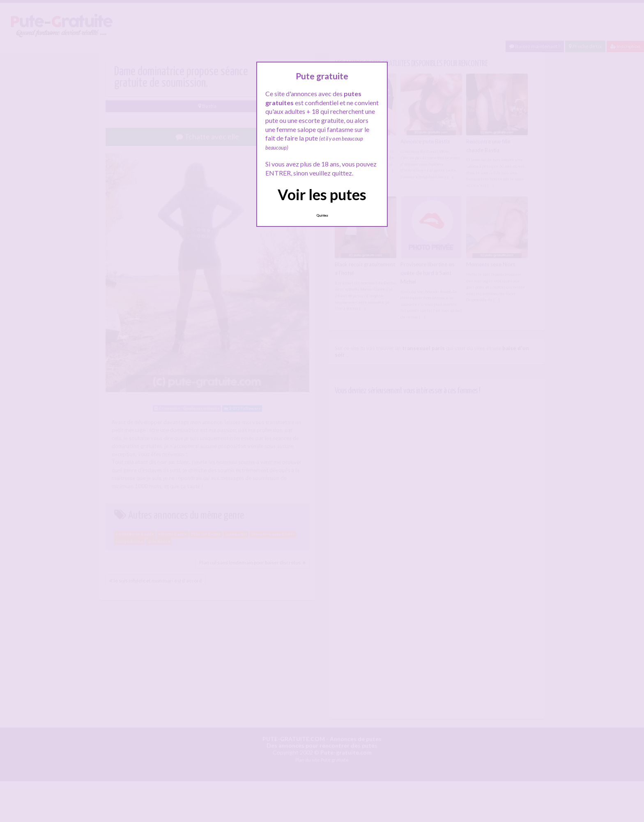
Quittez (322, 215)
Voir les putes (322, 194)
